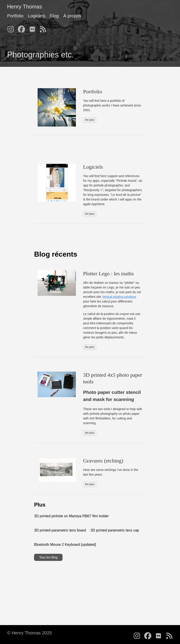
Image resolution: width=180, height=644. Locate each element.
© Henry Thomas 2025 (29, 633)
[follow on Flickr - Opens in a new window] (34, 28)
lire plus (90, 120)
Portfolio (15, 16)
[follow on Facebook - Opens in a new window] (23, 28)
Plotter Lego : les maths (108, 274)
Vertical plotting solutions (119, 297)
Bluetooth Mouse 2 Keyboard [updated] (65, 545)
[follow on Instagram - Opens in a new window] (12, 28)
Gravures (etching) (103, 461)
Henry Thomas (25, 7)
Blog (54, 16)
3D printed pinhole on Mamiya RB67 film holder (71, 516)
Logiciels (37, 16)
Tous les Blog (48, 557)
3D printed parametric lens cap (115, 530)
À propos (72, 16)
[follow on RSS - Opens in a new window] (44, 28)
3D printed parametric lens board (60, 530)
